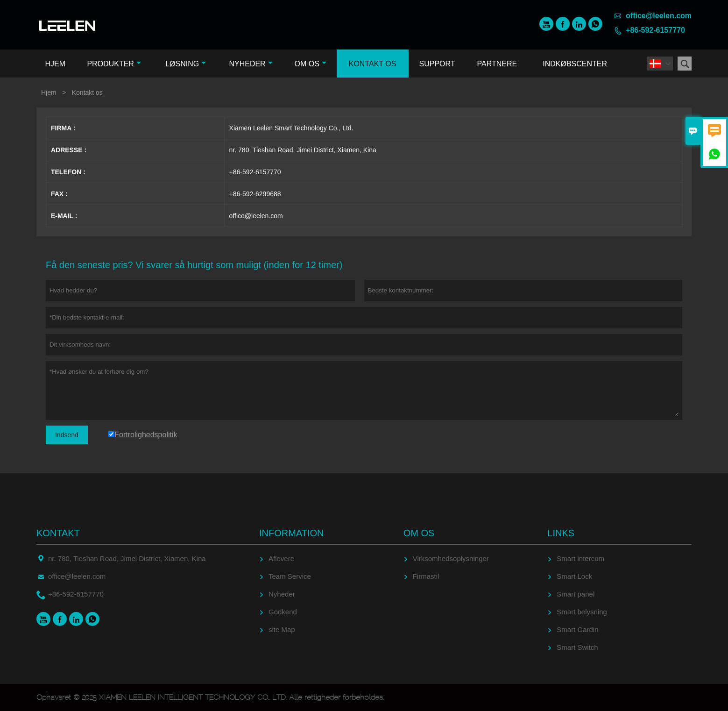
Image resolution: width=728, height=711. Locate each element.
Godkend (283, 612)
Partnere (497, 64)
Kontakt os (373, 64)
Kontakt (58, 533)
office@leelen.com (659, 16)
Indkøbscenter (575, 64)
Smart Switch (577, 647)
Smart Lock (574, 576)
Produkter (114, 64)
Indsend (67, 435)
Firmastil (426, 576)
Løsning (186, 64)
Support (437, 64)
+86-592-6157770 (655, 30)
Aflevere (281, 558)
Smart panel (576, 594)
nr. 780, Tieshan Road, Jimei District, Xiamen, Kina (127, 558)
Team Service (290, 576)
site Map (282, 629)
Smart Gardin (577, 629)
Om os (310, 64)
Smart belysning (582, 612)
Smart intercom (580, 558)
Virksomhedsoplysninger (451, 558)
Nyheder (251, 64)
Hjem (55, 64)
